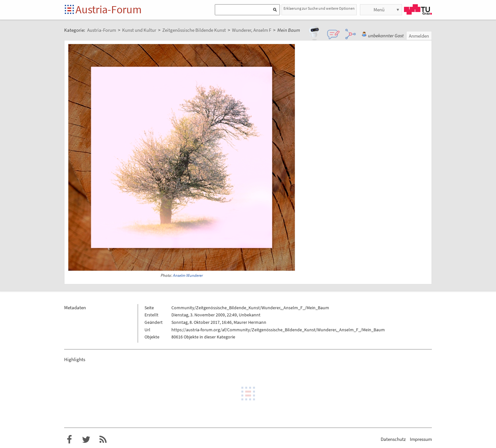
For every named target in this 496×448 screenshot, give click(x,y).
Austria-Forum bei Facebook (69, 440)
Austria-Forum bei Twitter (86, 440)
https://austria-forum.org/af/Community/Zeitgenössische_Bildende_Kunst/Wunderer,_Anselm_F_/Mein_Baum (278, 330)
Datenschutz (393, 439)
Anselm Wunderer (188, 275)
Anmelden (419, 36)
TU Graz (418, 9)
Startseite (70, 10)
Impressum (421, 439)
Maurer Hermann (250, 322)
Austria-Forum (109, 9)
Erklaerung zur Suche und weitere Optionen (319, 8)
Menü (379, 10)
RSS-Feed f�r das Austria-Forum (103, 440)
